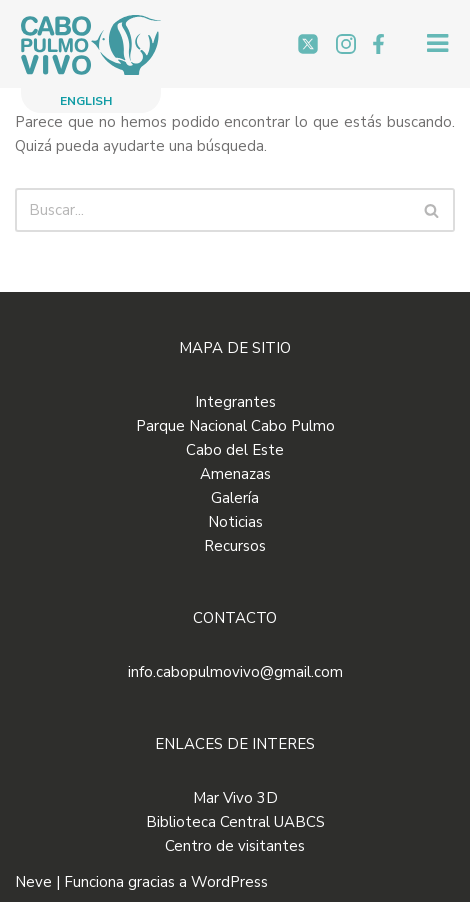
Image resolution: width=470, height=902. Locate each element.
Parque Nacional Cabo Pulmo (235, 426)
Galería (235, 498)
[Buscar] (212, 210)
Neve (33, 882)
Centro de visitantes (235, 846)
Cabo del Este (235, 450)
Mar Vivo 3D (235, 798)
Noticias (235, 522)
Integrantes (235, 402)
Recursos (235, 546)
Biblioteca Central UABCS (235, 822)
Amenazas (235, 474)
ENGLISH (86, 101)
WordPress (229, 882)
